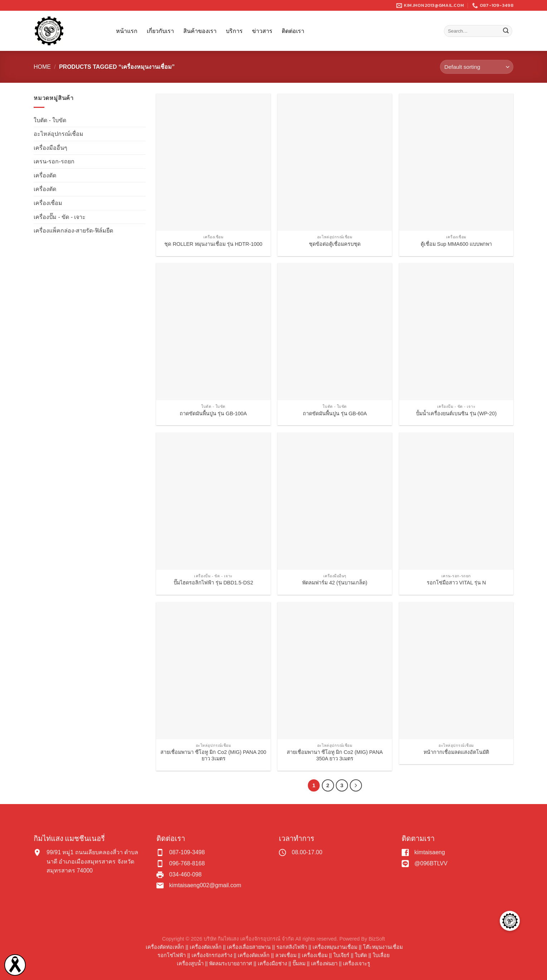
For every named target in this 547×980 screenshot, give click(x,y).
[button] (510, 921)
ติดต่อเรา (293, 31)
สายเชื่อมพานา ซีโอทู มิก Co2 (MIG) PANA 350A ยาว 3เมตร (335, 756)
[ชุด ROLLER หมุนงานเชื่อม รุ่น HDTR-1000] (213, 162)
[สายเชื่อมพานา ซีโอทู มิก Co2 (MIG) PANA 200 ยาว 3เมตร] (213, 671)
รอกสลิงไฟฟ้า (292, 947)
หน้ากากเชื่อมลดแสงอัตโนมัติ (456, 752)
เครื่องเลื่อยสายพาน (249, 947)
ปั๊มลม (299, 964)
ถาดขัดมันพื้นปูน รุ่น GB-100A (213, 413)
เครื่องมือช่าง (272, 964)
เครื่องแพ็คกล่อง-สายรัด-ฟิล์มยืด (73, 231)
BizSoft (377, 939)
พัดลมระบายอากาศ (231, 964)
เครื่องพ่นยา (324, 964)
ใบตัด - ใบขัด (50, 120)
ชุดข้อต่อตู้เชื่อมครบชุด (335, 244)
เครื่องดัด (45, 175)
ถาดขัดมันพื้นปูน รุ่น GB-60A (335, 413)
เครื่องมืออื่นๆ (50, 148)
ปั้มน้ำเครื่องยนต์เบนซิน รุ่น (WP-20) (456, 413)
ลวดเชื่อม (286, 955)
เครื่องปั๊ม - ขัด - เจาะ (60, 217)
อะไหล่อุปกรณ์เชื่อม (59, 134)
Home (42, 67)
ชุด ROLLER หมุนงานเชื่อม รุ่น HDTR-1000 (213, 244)
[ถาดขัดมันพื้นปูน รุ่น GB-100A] (213, 332)
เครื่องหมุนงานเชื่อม (335, 947)
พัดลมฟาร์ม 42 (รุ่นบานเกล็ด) (335, 583)
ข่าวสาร (262, 31)
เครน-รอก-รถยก (54, 161)
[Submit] (506, 31)
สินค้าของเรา (200, 31)
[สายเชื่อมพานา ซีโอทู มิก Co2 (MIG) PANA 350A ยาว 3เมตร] (335, 671)
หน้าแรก (127, 31)
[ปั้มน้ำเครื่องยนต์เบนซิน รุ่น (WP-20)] (456, 332)
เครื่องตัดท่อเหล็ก (165, 947)
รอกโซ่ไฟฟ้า (172, 955)
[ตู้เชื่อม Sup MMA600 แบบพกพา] (456, 162)
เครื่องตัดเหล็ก (206, 947)
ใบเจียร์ (341, 955)
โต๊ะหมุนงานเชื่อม (383, 947)
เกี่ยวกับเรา (160, 31)
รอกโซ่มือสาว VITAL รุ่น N (456, 583)
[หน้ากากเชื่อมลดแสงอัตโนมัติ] (456, 671)
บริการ (234, 31)
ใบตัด (361, 955)
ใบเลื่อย (381, 955)
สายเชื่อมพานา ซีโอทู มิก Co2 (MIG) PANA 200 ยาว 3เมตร (213, 756)
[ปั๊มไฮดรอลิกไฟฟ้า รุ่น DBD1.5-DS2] (213, 501)
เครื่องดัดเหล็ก (254, 955)
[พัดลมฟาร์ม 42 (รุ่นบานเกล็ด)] (335, 501)
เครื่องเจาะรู (357, 964)
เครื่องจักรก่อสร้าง (212, 955)
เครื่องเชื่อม (48, 203)
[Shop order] (477, 67)
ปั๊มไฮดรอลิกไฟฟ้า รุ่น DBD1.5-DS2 (213, 583)
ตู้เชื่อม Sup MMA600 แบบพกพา (456, 244)
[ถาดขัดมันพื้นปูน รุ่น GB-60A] (335, 332)
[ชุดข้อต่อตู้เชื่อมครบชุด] (335, 162)
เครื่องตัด (45, 189)
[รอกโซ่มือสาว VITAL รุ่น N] (456, 501)
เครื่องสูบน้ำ (190, 964)
